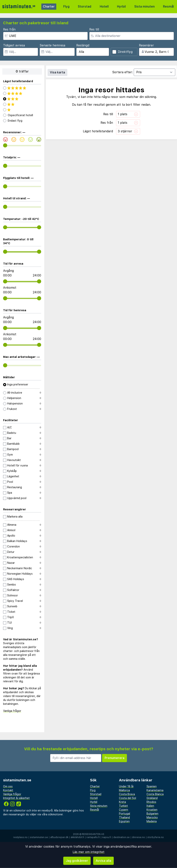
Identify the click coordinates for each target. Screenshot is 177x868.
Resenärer (146, 45)
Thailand (124, 817)
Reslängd (83, 45)
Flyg (66, 7)
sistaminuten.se (39, 837)
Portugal (125, 814)
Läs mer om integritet (88, 852)
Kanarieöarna (155, 790)
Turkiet (123, 806)
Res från (9, 29)
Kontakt (8, 790)
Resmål (168, 7)
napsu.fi (107, 837)
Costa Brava (127, 794)
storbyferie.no (156, 837)
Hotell (104, 7)
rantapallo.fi (93, 837)
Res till (94, 29)
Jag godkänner (77, 861)
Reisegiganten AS (93, 834)
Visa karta (57, 72)
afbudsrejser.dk (59, 837)
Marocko (152, 817)
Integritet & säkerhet (16, 798)
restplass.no (20, 837)
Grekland (152, 798)
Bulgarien (152, 814)
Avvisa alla (103, 861)
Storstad (85, 7)
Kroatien (152, 810)
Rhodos (151, 802)
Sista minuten (144, 7)
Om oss (8, 786)
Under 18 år (126, 786)
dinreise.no (138, 837)
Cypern (124, 810)
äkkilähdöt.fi (77, 837)
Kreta (122, 802)
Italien (150, 806)
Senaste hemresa (52, 45)
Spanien (152, 786)
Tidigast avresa (14, 45)
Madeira (152, 821)
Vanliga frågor (12, 711)
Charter (49, 7)
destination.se (121, 837)
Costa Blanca (155, 794)
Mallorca (124, 790)
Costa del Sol (128, 798)
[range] (5, 145)
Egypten (124, 821)
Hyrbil (121, 7)
